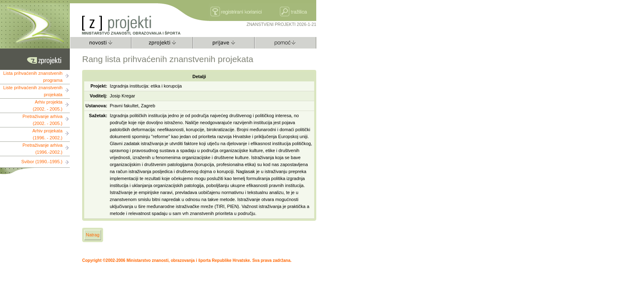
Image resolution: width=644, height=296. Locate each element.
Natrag (93, 235)
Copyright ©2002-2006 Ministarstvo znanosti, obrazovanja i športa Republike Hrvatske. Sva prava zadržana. (187, 260)
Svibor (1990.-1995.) (42, 162)
